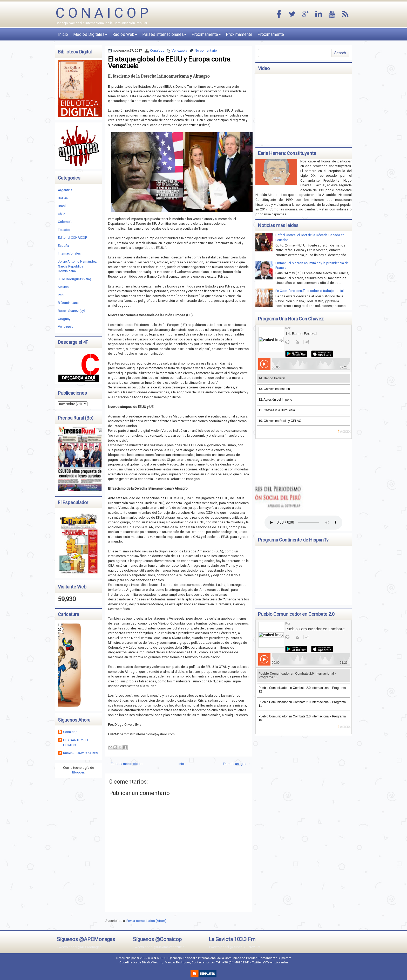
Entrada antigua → (237, 764)
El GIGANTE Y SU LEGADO (76, 743)
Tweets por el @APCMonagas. (80, 947)
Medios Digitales (90, 34)
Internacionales (69, 253)
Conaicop (157, 50)
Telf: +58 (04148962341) (233, 962)
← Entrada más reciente (124, 764)
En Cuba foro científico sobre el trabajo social (310, 291)
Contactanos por (203, 962)
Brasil (62, 206)
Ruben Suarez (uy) (72, 311)
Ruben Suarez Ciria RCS (81, 753)
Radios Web (125, 34)
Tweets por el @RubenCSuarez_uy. (235, 947)
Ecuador (64, 230)
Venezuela (179, 50)
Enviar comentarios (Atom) (146, 921)
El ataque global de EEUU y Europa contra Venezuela (169, 63)
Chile (62, 214)
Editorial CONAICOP (72, 238)
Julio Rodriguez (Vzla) (74, 279)
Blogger (78, 772)
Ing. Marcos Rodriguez (175, 962)
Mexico (63, 287)
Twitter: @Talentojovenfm (270, 962)
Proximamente (206, 34)
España (63, 246)
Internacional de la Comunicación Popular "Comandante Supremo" (245, 958)
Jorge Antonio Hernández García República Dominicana (77, 266)
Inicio (63, 34)
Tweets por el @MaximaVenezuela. (159, 947)
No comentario (206, 50)
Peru (61, 295)
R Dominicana (68, 303)
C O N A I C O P (102, 13)
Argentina (65, 190)
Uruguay (64, 319)
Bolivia (63, 198)
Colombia (65, 222)
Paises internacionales (164, 34)
